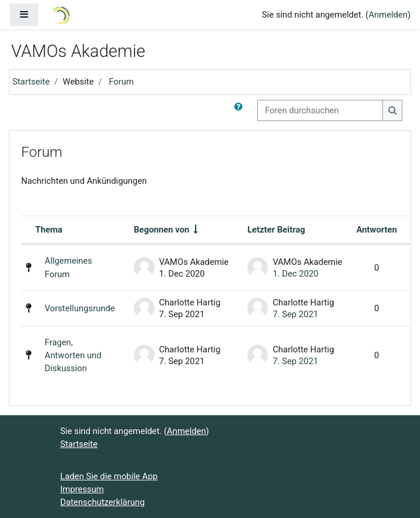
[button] (241, 110)
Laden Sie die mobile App (109, 476)
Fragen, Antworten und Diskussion (73, 355)
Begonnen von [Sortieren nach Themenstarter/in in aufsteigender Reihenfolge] (162, 230)
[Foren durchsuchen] (320, 110)
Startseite (31, 82)
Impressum (82, 489)
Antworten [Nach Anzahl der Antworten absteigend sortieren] (377, 230)
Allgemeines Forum (68, 267)
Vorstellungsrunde (80, 308)
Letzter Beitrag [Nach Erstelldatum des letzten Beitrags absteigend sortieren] (276, 230)
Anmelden (388, 15)
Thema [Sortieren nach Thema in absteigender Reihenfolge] (49, 230)
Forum (121, 82)
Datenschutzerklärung (103, 502)
